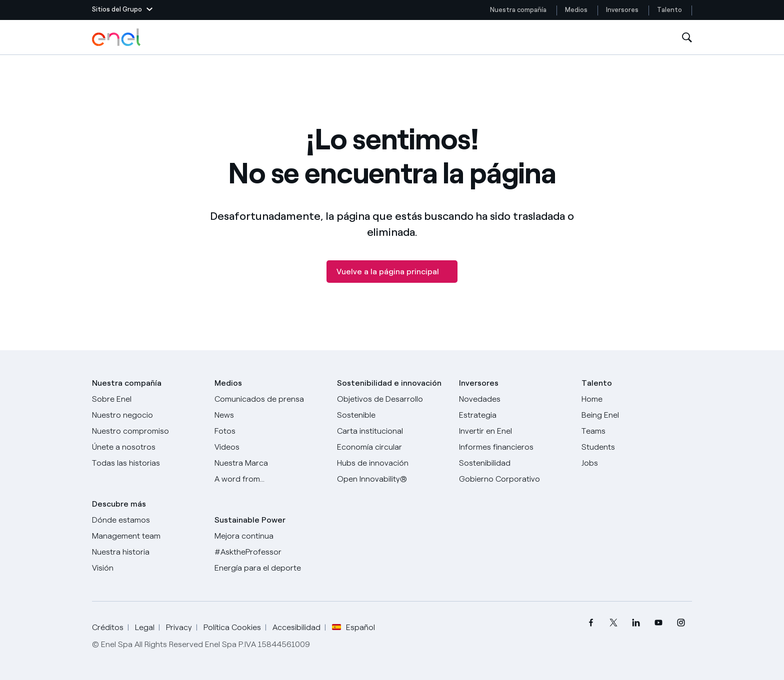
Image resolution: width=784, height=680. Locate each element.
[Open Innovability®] (392, 479)
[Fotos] (270, 431)
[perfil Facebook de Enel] (591, 623)
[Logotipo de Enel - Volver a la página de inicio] (117, 37)
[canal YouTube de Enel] (658, 623)
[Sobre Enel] (147, 399)
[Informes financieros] (514, 447)
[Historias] (147, 463)
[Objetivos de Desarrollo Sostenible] (392, 407)
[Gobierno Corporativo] (514, 479)
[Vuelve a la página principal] (392, 272)
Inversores (622, 10)
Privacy (179, 627)
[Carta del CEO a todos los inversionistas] (270, 415)
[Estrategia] (514, 415)
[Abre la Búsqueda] (687, 38)
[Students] (637, 447)
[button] (122, 10)
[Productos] (147, 415)
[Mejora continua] (270, 536)
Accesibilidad (296, 627)
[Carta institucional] (392, 431)
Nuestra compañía (518, 10)
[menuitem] (591, 623)
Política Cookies (232, 627)
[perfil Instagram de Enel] (681, 623)
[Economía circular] (392, 447)
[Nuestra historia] (147, 552)
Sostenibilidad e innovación (389, 383)
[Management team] (147, 536)
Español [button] (353, 628)
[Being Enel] (637, 415)
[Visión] (147, 568)
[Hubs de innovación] (392, 463)
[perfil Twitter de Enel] (613, 623)
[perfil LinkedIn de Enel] (636, 623)
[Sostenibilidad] (514, 463)
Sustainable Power (250, 520)
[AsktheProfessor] (270, 552)
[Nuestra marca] (270, 463)
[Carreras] (637, 399)
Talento (670, 10)
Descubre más (119, 504)
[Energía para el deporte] (270, 568)
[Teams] (637, 431)
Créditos (108, 627)
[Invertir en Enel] (514, 431)
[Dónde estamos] (147, 520)
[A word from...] (270, 479)
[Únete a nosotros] (147, 447)
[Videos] (270, 447)
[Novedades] (514, 399)
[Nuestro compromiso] (147, 431)
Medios (576, 10)
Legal (145, 627)
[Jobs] (637, 463)
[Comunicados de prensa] (270, 399)
